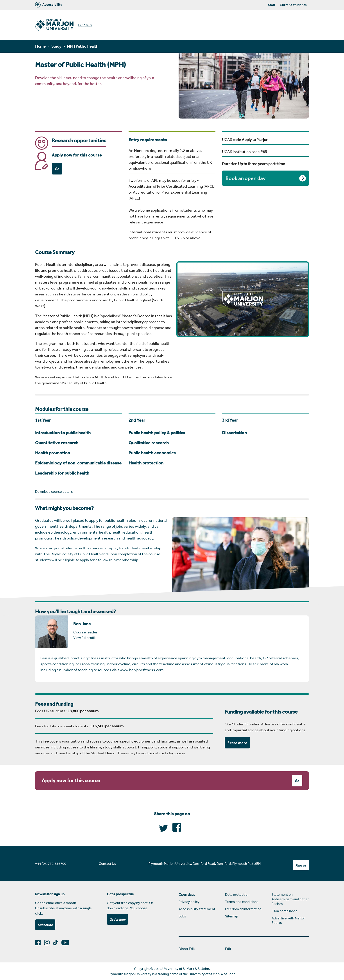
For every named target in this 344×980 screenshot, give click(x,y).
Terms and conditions (242, 902)
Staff (272, 5)
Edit (228, 949)
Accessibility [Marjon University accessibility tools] (49, 5)
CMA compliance (285, 911)
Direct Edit (187, 949)
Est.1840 (85, 25)
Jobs (182, 916)
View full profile (85, 638)
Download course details (54, 491)
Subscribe (45, 925)
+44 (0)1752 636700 (51, 863)
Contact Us (107, 863)
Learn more (237, 743)
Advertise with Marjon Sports (289, 920)
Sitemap (232, 916)
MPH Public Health (83, 46)
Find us (301, 865)
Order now (118, 919)
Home (40, 46)
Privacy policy (189, 902)
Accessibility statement (197, 909)
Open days (187, 894)
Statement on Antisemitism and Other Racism (290, 899)
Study (56, 46)
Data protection (237, 894)
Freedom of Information (243, 909)
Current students (293, 5)
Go (57, 169)
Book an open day (246, 178)
